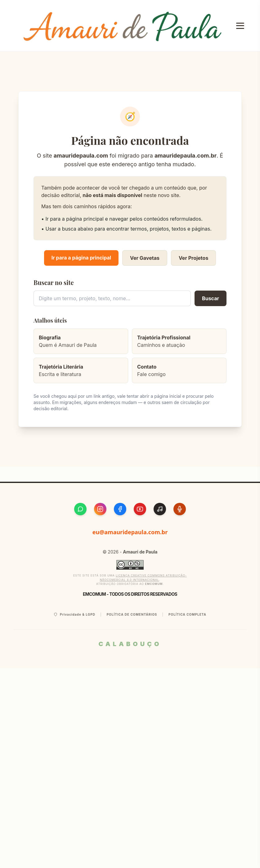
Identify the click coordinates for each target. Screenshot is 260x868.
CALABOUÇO (130, 644)
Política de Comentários (132, 614)
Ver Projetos (193, 258)
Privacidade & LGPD (74, 615)
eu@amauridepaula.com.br (130, 532)
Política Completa (187, 614)
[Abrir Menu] (240, 26)
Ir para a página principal (81, 258)
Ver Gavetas (145, 258)
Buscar (211, 298)
